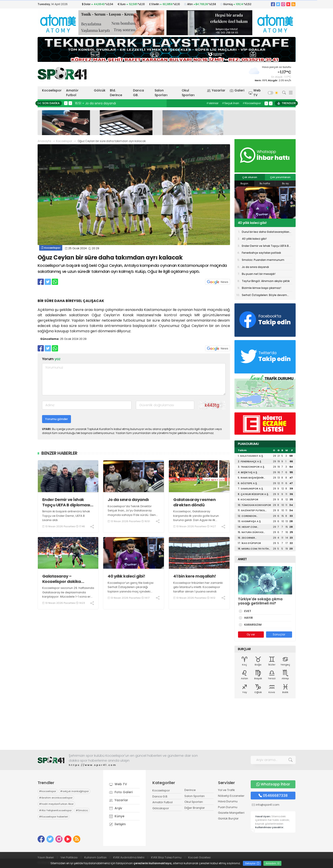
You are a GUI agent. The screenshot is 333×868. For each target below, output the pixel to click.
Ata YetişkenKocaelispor (55, 810)
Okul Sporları (188, 93)
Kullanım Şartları (95, 857)
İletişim (117, 824)
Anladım (273, 863)
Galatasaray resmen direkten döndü (194, 502)
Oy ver (251, 634)
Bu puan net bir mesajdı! (259, 274)
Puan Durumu (228, 807)
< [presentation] (66, 103)
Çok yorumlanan (280, 177)
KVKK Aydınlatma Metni (129, 857)
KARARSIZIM (252, 625)
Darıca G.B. (160, 796)
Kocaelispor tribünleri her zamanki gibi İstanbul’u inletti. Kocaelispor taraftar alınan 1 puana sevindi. (198, 587)
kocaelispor (48, 791)
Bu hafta (265, 183)
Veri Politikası (69, 857)
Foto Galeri (121, 792)
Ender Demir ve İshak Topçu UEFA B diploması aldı (66, 502)
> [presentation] (70, 103)
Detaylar (252, 863)
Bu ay (285, 183)
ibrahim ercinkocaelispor (56, 798)
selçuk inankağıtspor (75, 791)
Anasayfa (44, 141)
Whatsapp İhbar (273, 784)
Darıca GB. (138, 93)
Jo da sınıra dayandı (128, 500)
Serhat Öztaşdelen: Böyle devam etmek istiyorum (264, 296)
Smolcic (82, 810)
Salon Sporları (161, 93)
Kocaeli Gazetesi (199, 857)
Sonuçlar (279, 634)
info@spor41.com (268, 805)
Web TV (255, 93)
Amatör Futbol (72, 93)
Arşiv (116, 808)
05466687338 (273, 796)
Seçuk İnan (230, 103)
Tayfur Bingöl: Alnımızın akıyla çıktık (266, 281)
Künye (117, 816)
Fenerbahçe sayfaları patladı (261, 253)
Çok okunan (250, 177)
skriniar (212, 103)
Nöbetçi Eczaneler (231, 796)
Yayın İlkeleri (46, 857)
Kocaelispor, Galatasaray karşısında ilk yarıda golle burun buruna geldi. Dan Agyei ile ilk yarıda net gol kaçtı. (196, 518)
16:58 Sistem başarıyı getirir (97, 103)
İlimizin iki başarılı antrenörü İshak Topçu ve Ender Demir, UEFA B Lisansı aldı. (66, 516)
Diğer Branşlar (195, 808)
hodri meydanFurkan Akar (56, 804)
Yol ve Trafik (226, 790)
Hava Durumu (228, 801)
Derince (190, 790)
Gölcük (100, 90)
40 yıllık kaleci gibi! (126, 576)
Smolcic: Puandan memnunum (263, 260)
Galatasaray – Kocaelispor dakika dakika (62, 579)
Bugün (244, 183)
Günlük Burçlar (228, 818)
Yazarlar (216, 90)
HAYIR (248, 618)
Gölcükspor (161, 808)
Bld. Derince (116, 93)
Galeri (237, 90)
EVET (247, 611)
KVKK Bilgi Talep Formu (166, 857)
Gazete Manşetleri (231, 813)
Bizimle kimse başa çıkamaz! (261, 288)
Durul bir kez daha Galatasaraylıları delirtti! (265, 233)
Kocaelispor (52, 90)
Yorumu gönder (57, 419)
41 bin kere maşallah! (195, 576)
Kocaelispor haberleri (54, 817)
